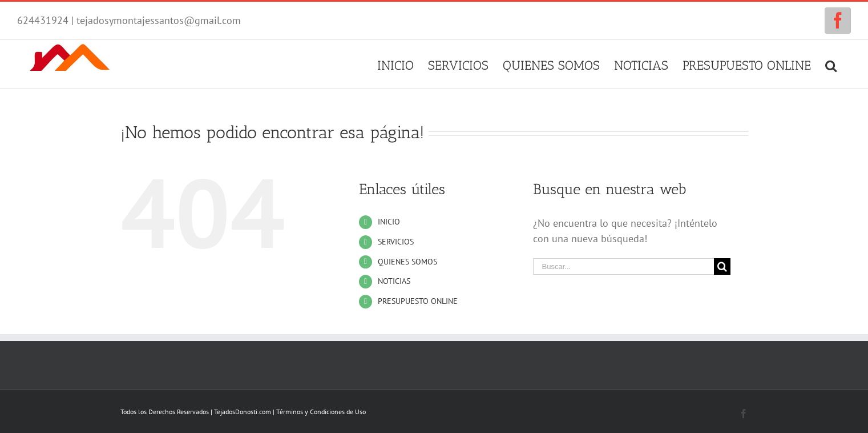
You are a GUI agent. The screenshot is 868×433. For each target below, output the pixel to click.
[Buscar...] (624, 266)
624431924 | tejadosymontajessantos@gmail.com (129, 20)
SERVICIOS (396, 242)
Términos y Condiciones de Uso (321, 412)
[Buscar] (831, 64)
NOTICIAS (394, 281)
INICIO (389, 222)
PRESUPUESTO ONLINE (418, 301)
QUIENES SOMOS (407, 262)
